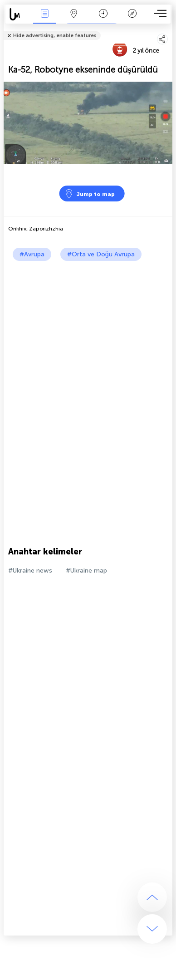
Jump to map (90, 194)
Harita (74, 14)
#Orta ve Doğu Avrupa (101, 254)
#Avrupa (32, 254)
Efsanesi (132, 14)
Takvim (103, 14)
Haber (45, 14)
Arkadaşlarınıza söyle (167, 30)
